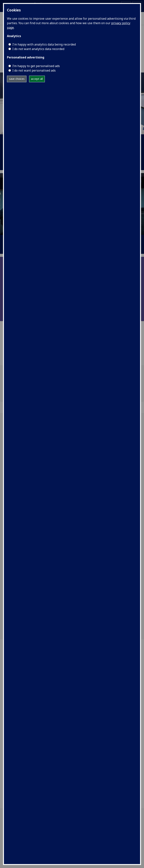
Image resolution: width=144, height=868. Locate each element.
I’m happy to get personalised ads (36, 66)
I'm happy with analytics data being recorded (44, 44)
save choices (17, 79)
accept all (37, 79)
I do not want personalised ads (34, 70)
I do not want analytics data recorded (38, 49)
